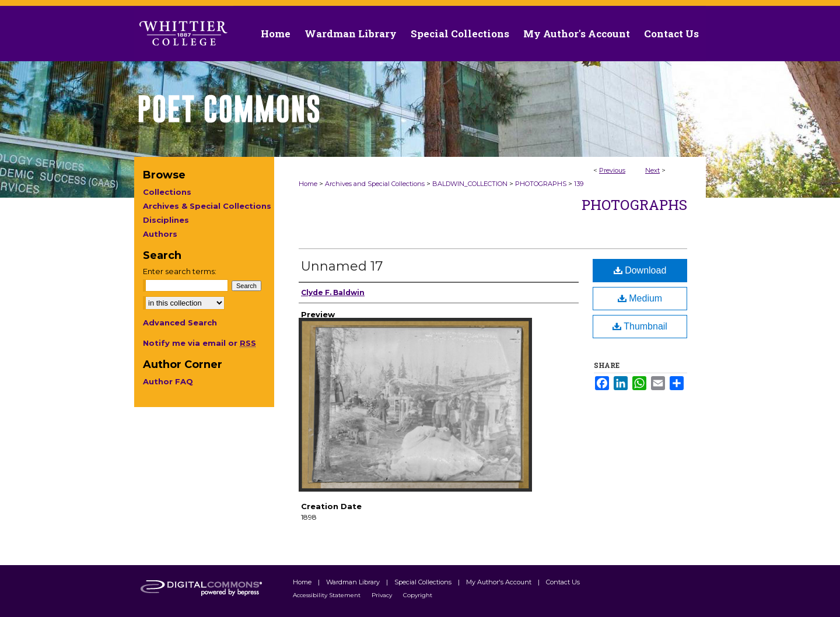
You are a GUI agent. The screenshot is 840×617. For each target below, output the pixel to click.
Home (308, 184)
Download (640, 270)
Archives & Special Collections (207, 206)
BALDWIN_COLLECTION (470, 184)
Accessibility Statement (328, 595)
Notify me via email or (199, 343)
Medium (640, 298)
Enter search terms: (180, 271)
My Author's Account (500, 582)
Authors (160, 234)
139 (579, 184)
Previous (612, 170)
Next (652, 170)
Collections (167, 192)
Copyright (418, 595)
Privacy (383, 595)
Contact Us (671, 34)
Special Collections (424, 582)
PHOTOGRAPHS (541, 184)
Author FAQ (168, 381)
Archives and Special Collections (375, 184)
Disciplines (166, 220)
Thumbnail (640, 326)
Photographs (634, 205)
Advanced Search (180, 322)
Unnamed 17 (342, 266)
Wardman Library (354, 582)
